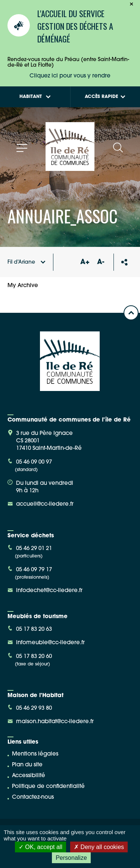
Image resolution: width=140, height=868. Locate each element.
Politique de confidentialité (48, 787)
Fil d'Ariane (27, 262)
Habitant (35, 97)
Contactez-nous (33, 797)
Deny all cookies (99, 847)
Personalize (71, 858)
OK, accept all (41, 847)
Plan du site (27, 765)
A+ (85, 262)
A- (101, 262)
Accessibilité (29, 776)
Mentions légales (35, 754)
